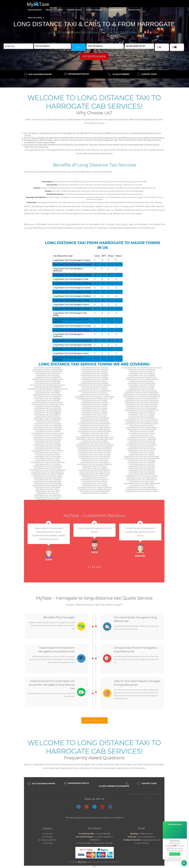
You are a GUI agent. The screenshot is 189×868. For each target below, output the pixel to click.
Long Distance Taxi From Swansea (142, 433)
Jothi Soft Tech (112, 862)
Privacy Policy (99, 843)
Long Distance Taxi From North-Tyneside (94, 455)
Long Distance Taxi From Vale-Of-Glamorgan (142, 456)
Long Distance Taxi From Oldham (94, 466)
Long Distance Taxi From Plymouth (95, 476)
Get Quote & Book (94, 56)
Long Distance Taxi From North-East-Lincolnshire (94, 445)
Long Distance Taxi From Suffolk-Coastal (142, 427)
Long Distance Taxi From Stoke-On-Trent (142, 422)
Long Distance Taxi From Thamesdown (142, 445)
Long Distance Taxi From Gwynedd (95, 379)
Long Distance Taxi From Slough (142, 387)
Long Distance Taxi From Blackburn (47, 397)
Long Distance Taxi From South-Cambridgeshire (142, 395)
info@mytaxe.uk (146, 834)
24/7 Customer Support (40, 74)
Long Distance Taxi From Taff (142, 435)
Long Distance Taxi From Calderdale (47, 426)
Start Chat (175, 854)
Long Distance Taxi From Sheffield (142, 385)
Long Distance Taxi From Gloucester (94, 375)
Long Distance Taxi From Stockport (141, 418)
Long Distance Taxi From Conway (47, 447)
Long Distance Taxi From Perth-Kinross (94, 472)
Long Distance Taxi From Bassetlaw (47, 387)
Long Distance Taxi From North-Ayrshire (94, 443)
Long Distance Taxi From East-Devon (48, 468)
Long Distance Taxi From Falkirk (48, 491)
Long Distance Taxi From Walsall (142, 464)
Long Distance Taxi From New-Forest (95, 433)
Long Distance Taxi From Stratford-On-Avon (142, 424)
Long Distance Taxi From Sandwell (141, 375)
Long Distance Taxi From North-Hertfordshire (94, 447)
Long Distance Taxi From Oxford (94, 468)
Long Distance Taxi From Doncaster (48, 456)
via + (79, 47)
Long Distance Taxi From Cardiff (48, 431)
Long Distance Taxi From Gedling (94, 372)
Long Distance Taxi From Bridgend (47, 412)
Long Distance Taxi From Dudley (48, 460)
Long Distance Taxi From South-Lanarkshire (141, 400)
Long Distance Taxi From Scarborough (142, 377)
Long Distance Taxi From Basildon (47, 383)
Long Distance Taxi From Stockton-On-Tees (141, 420)
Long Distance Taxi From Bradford (47, 406)
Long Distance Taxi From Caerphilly (47, 424)
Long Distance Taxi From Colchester (48, 445)
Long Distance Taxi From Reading (95, 485)
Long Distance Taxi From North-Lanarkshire (94, 449)
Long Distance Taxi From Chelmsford (47, 437)
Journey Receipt (74, 10)
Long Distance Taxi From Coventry (47, 449)
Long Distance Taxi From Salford (141, 372)
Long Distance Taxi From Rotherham (142, 370)
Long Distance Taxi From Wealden (142, 474)
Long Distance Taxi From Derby (47, 455)
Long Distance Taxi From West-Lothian (141, 478)
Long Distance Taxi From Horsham (95, 389)
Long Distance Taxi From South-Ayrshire (142, 391)
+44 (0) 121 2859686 (121, 74)
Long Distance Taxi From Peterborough (94, 474)
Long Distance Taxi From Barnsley (47, 381)
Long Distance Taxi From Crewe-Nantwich (48, 451)
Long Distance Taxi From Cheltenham (47, 439)
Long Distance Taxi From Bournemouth (47, 402)
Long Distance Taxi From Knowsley (94, 402)
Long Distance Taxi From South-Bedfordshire (141, 393)
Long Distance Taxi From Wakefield (142, 462)
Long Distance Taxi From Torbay (141, 453)
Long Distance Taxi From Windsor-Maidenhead (141, 483)
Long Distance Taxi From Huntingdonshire (94, 391)
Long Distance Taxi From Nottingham (95, 462)
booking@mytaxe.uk (79, 74)
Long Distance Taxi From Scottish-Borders (142, 379)
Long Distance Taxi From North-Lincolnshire (94, 451)
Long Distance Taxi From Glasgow (94, 373)
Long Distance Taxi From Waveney (141, 470)
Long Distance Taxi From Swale (142, 431)
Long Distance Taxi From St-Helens (142, 414)
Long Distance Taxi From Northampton (94, 458)
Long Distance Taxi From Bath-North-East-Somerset (47, 389)
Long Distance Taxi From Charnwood (47, 435)
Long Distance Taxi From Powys (94, 482)
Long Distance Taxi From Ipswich (94, 393)
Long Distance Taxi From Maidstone (94, 420)
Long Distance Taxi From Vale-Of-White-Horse (142, 458)
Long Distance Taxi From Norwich (95, 460)
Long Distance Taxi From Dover (48, 458)
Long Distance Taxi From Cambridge (47, 427)
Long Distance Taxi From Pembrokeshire (94, 470)
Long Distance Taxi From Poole (95, 478)
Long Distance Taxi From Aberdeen (47, 368)
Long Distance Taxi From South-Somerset (142, 404)
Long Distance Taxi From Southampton (141, 408)
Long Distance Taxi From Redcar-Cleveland (94, 487)
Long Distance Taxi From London (94, 414)
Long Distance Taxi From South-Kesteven (142, 399)
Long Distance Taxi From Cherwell (47, 441)
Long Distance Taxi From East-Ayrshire (48, 466)
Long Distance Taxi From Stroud (142, 426)
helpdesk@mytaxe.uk (151, 840)
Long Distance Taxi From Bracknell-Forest (47, 404)
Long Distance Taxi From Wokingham (142, 487)
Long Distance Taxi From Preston (94, 483)
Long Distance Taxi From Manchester (95, 422)
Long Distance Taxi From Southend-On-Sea (142, 410)
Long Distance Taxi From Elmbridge (47, 483)
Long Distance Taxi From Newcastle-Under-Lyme (94, 437)
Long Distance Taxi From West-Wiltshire (142, 480)
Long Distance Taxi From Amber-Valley (48, 372)
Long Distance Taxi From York (48, 499)
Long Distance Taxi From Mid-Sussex (94, 426)
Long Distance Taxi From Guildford (95, 377)
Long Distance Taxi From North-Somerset (95, 453)
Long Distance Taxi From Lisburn (95, 410)
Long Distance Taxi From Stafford (141, 416)
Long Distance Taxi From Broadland (47, 418)
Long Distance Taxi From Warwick (142, 468)
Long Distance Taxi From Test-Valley (142, 443)
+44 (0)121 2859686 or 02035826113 (114, 786)
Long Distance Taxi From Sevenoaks (142, 383)
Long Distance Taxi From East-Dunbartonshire (47, 470)
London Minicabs (142, 843)
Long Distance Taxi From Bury (48, 422)
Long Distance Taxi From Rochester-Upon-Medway (141, 368)
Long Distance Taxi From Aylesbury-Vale (47, 379)
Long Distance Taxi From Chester (47, 443)
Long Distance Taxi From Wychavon (47, 495)
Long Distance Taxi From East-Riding (47, 478)
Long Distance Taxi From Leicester (94, 408)
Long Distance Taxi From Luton (94, 416)
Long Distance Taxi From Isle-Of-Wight (95, 395)
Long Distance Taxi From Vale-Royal (141, 460)
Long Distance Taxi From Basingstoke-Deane (48, 385)
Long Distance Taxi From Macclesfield (94, 418)
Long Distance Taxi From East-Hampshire (48, 472)
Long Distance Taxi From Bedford (48, 391)
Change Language (96, 10)
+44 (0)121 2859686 (103, 834)
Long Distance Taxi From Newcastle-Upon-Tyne (94, 439)
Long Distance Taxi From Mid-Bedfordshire (94, 424)
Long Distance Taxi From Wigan (141, 482)
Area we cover (36, 18)
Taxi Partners (117, 10)
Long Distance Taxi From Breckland (47, 410)
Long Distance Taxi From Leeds (95, 406)
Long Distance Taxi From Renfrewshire (94, 491)
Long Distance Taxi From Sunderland (142, 429)
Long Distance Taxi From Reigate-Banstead (94, 489)
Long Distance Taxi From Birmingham (47, 395)
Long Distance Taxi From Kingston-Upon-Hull (95, 399)
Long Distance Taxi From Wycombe (47, 497)
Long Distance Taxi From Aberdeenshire (47, 370)
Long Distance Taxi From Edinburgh (47, 482)
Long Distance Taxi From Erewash (47, 487)
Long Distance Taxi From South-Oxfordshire (142, 402)
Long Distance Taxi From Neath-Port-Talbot (94, 431)
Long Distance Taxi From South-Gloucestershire (142, 397)
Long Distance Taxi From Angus (47, 373)
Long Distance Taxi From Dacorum (47, 453)
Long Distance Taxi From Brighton (47, 414)
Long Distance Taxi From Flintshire (95, 368)
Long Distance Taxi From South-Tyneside (142, 406)
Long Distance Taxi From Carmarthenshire (47, 433)
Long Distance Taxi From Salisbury (142, 373)
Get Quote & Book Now (95, 720)
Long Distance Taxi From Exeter (47, 489)
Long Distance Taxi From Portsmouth (95, 480)
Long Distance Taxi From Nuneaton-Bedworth (94, 464)
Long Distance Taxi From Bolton (47, 400)
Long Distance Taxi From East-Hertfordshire (48, 474)
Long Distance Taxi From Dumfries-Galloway (48, 462)
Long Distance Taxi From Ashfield (47, 377)
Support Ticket (149, 74)
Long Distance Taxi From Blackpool (47, 399)
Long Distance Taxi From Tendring (142, 441)
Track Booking (35, 10)
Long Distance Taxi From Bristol (47, 416)
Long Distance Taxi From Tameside (142, 437)
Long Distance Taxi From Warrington (142, 466)
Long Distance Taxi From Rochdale (94, 493)
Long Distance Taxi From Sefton (142, 381)
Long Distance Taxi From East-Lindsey (47, 476)
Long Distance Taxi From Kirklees (95, 400)
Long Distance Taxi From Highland (95, 387)
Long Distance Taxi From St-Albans (142, 412)
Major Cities (136, 10)
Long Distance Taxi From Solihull (142, 389)
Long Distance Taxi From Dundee (47, 464)
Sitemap (109, 843)
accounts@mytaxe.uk (146, 837)
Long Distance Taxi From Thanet (142, 447)
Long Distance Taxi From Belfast (48, 393)
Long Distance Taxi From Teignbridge (142, 439)
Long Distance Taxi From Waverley (142, 472)
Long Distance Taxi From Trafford (142, 455)
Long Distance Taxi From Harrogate (94, 383)
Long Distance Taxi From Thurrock (142, 451)
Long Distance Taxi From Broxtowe (47, 420)
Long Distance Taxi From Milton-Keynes (94, 429)
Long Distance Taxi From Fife (47, 493)
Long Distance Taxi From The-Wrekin (141, 449)
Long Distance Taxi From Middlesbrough (94, 427)
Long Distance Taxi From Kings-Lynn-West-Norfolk (95, 397)
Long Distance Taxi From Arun (47, 375)
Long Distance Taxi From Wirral (142, 485)
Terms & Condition (84, 843)
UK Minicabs (48, 843)
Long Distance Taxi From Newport (94, 441)
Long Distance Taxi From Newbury (94, 435)
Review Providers (54, 10)
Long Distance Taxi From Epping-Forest (48, 485)
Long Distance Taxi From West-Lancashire (142, 476)
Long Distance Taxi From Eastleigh (47, 480)
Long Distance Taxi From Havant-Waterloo (94, 385)
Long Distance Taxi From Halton (94, 381)
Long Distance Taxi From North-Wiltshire (94, 456)
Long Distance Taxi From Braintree (47, 408)
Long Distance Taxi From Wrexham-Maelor (141, 491)
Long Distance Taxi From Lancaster (94, 404)
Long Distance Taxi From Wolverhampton (142, 489)
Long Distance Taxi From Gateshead (94, 370)
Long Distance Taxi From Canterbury (48, 429)
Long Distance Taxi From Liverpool (94, 412)
